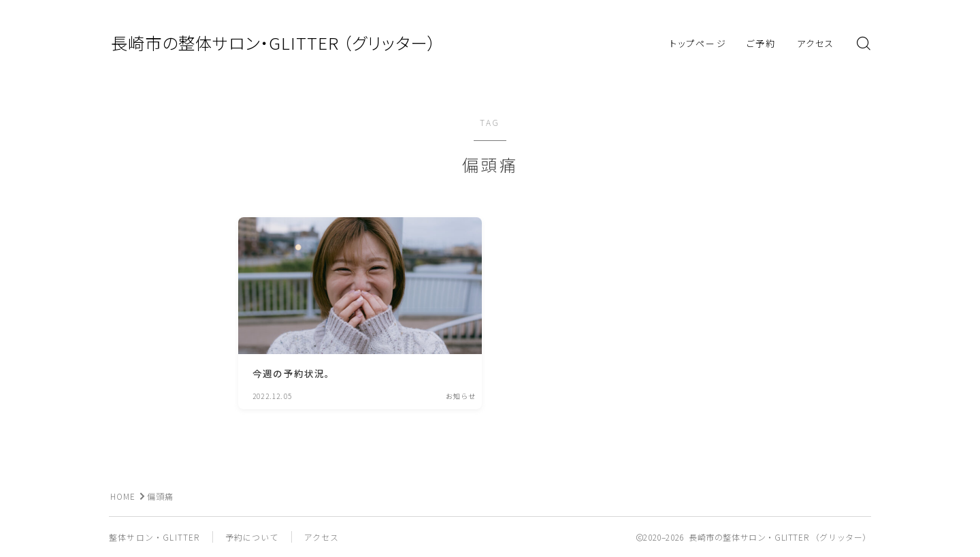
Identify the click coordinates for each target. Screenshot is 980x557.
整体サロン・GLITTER (154, 537)
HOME (124, 496)
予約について (252, 537)
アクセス (816, 43)
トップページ (698, 43)
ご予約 (761, 43)
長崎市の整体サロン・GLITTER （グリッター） (280, 44)
